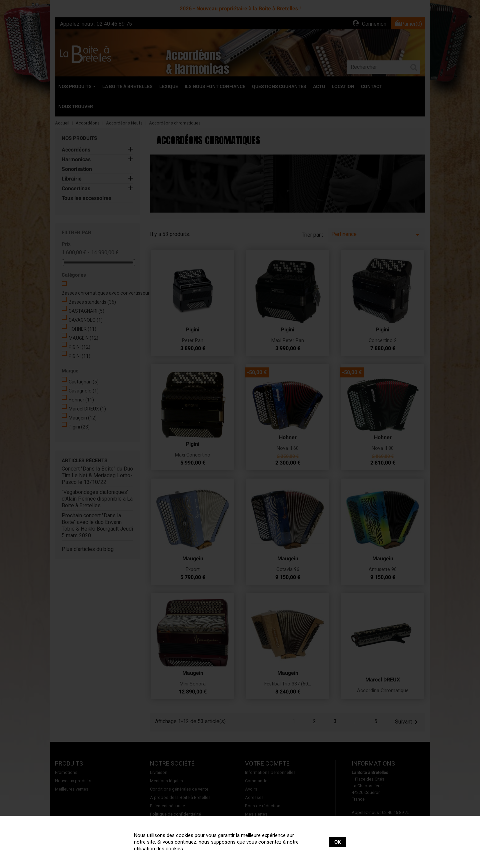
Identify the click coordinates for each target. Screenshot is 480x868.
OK (338, 842)
